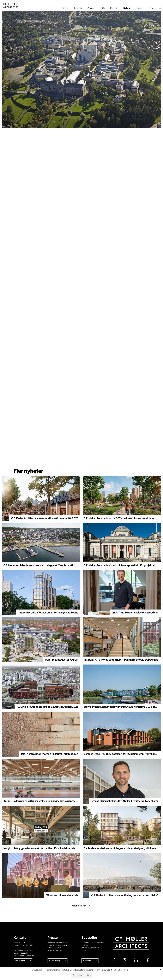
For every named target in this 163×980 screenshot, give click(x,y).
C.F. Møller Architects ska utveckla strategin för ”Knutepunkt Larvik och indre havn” (52, 565)
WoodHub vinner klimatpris (62, 895)
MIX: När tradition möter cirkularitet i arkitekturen (50, 754)
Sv (151, 8)
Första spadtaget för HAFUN (62, 660)
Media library (55, 961)
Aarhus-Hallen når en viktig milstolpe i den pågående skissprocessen (43, 801)
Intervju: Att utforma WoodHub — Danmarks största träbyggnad (121, 660)
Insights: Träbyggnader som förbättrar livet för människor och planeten (44, 848)
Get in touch (20, 961)
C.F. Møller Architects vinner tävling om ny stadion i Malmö (125, 895)
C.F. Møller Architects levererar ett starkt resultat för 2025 (45, 518)
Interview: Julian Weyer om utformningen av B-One (48, 612)
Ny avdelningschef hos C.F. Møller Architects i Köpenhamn (125, 801)
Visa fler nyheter (79, 906)
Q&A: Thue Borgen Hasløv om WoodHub (135, 612)
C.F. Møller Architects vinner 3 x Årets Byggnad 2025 (48, 707)
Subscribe (87, 961)
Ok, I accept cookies (81, 975)
